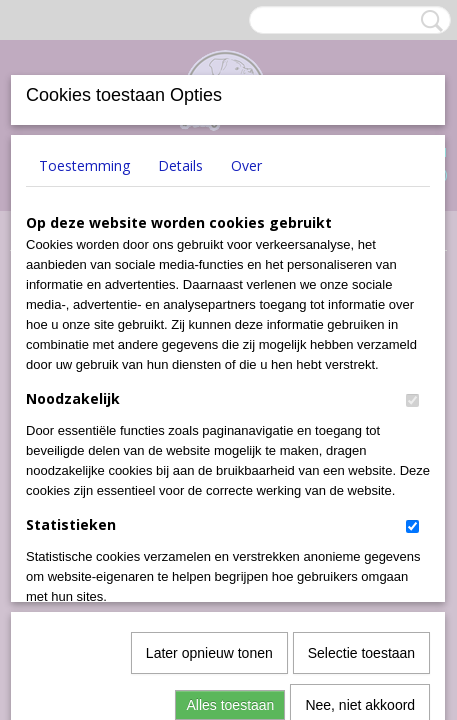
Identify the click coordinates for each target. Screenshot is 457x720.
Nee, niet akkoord (360, 483)
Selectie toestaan (361, 431)
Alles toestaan (230, 483)
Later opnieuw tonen (209, 431)
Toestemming (84, 165)
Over (246, 165)
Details (180, 165)
